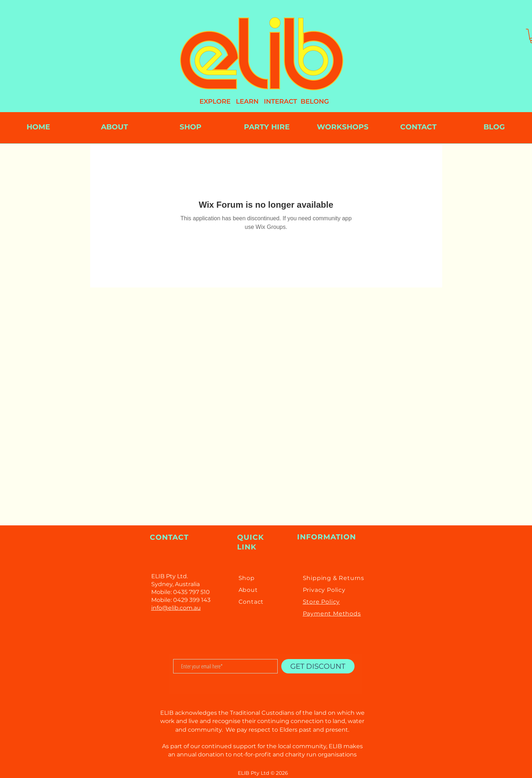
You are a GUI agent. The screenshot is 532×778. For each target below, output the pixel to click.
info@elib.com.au (176, 608)
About (248, 590)
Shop (247, 578)
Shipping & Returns (334, 578)
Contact (251, 602)
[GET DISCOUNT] (318, 666)
